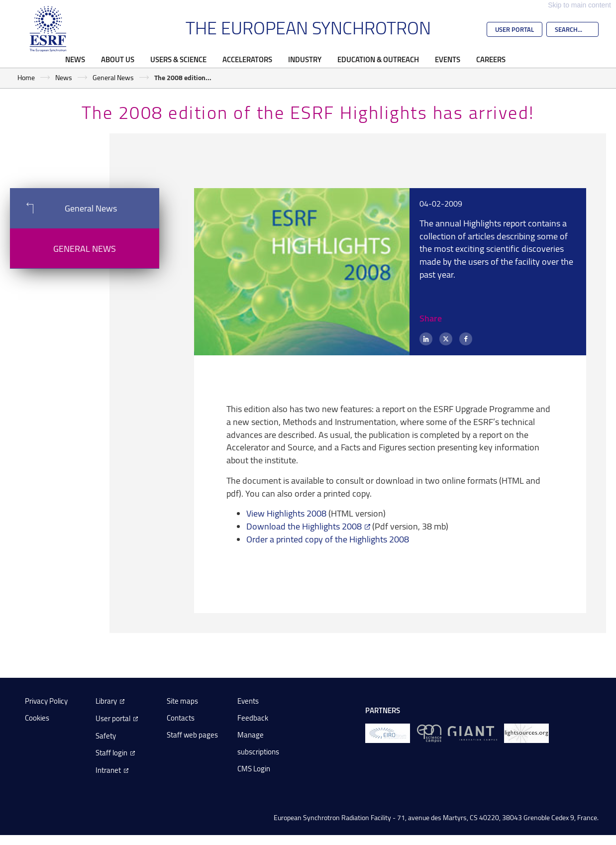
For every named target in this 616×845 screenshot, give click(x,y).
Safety (106, 736)
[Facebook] (466, 339)
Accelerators (247, 59)
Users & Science (178, 59)
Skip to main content (579, 5)
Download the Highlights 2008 (304, 526)
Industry (305, 59)
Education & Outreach (378, 59)
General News (113, 77)
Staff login (111, 753)
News (75, 59)
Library (106, 701)
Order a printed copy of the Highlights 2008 (328, 539)
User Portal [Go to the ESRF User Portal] (514, 29)
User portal (113, 718)
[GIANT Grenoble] (472, 733)
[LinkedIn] (426, 339)
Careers (491, 59)
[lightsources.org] (526, 733)
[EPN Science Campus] (429, 733)
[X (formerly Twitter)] (446, 339)
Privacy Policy (46, 701)
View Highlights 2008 (286, 513)
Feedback (253, 718)
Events (448, 59)
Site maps (182, 701)
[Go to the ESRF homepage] (48, 29)
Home (26, 77)
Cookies (37, 718)
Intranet (108, 770)
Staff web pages (192, 735)
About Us (118, 59)
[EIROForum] (388, 733)
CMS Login (254, 769)
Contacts (181, 718)
